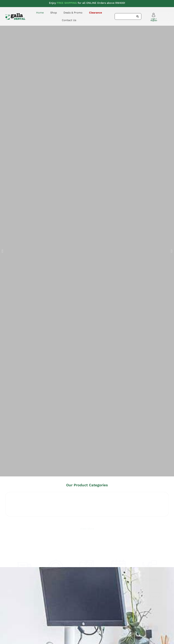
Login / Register (154, 20)
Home (40, 13)
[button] (2, 251)
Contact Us (69, 20)
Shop (54, 13)
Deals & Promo (73, 13)
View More (87, 528)
